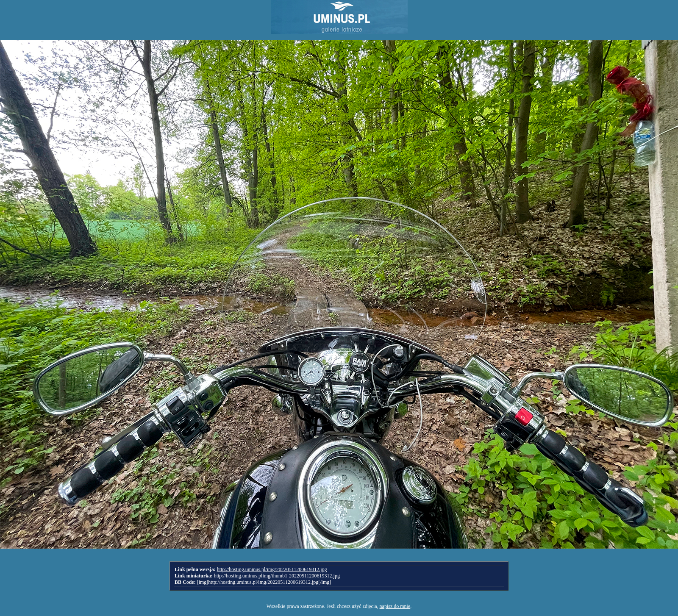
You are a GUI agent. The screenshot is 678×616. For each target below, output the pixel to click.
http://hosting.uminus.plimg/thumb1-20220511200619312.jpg (277, 576)
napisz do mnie (395, 606)
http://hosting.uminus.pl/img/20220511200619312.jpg (272, 569)
